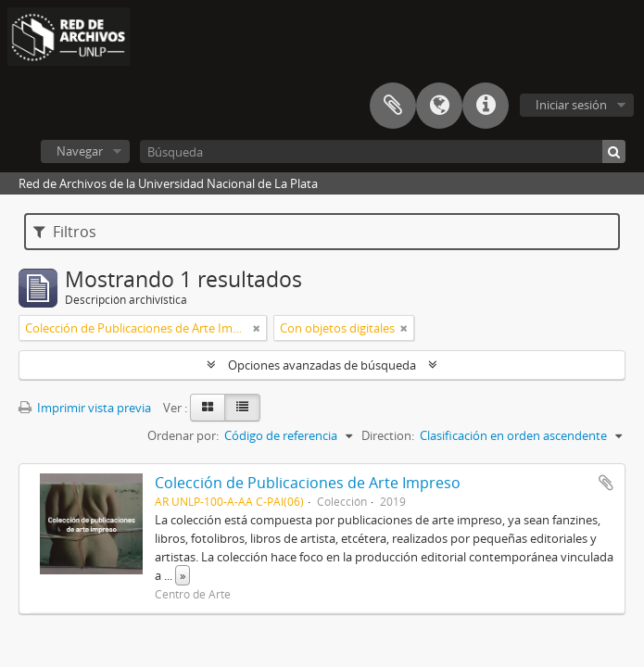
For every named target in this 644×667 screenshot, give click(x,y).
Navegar (80, 151)
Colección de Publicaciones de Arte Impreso (308, 483)
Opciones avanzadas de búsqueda (322, 365)
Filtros (65, 232)
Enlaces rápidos (486, 106)
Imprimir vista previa (85, 408)
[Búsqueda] (383, 151)
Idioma (439, 106)
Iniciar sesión (571, 105)
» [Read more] (183, 575)
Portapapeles (393, 106)
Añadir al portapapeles (606, 483)
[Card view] (208, 408)
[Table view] (242, 408)
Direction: (388, 435)
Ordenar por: (183, 435)
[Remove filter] (257, 328)
